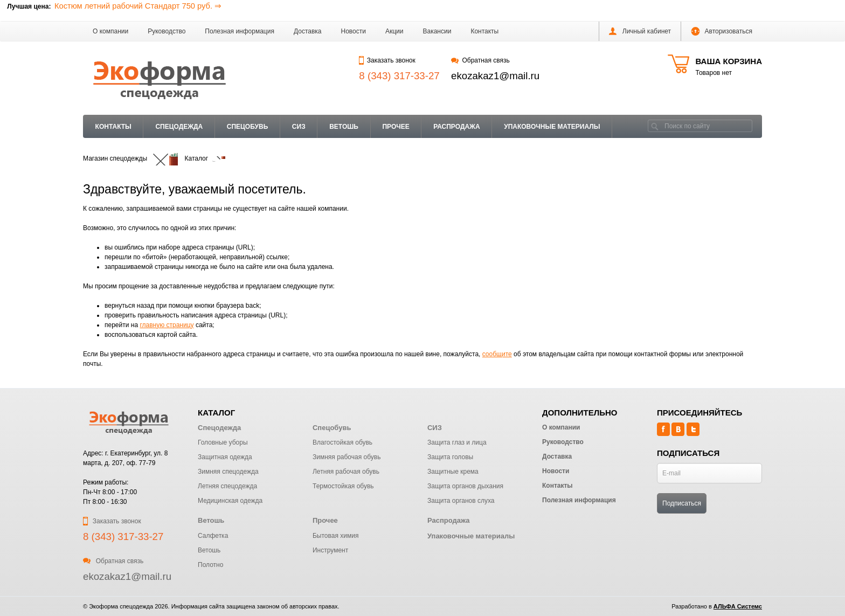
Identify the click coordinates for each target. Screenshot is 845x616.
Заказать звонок (387, 60)
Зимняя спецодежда (228, 472)
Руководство (167, 31)
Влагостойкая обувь (342, 442)
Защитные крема (453, 472)
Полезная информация (240, 31)
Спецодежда (179, 127)
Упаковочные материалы (552, 127)
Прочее (396, 127)
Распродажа (456, 127)
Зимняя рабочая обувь (347, 457)
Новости (354, 31)
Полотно (210, 565)
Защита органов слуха (461, 501)
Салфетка (213, 536)
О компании (110, 31)
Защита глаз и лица (457, 442)
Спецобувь (247, 127)
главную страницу (167, 325)
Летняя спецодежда (227, 486)
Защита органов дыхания (465, 486)
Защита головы (450, 457)
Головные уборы (223, 442)
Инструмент (330, 550)
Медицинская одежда (230, 501)
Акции (394, 31)
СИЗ (299, 127)
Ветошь (344, 127)
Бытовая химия (335, 536)
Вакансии (437, 31)
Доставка (308, 31)
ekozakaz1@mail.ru (495, 76)
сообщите (497, 354)
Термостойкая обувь (343, 486)
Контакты (484, 31)
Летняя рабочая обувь (346, 472)
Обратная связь (480, 60)
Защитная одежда (225, 457)
